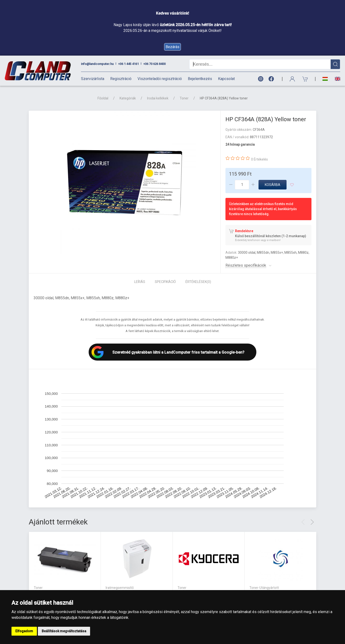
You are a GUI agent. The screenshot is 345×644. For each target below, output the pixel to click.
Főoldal (103, 98)
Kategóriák (128, 98)
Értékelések (198, 282)
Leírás (140, 282)
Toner (184, 98)
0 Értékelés (259, 159)
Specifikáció (165, 282)
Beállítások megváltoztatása (64, 631)
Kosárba (273, 185)
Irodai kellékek (158, 98)
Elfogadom (24, 631)
